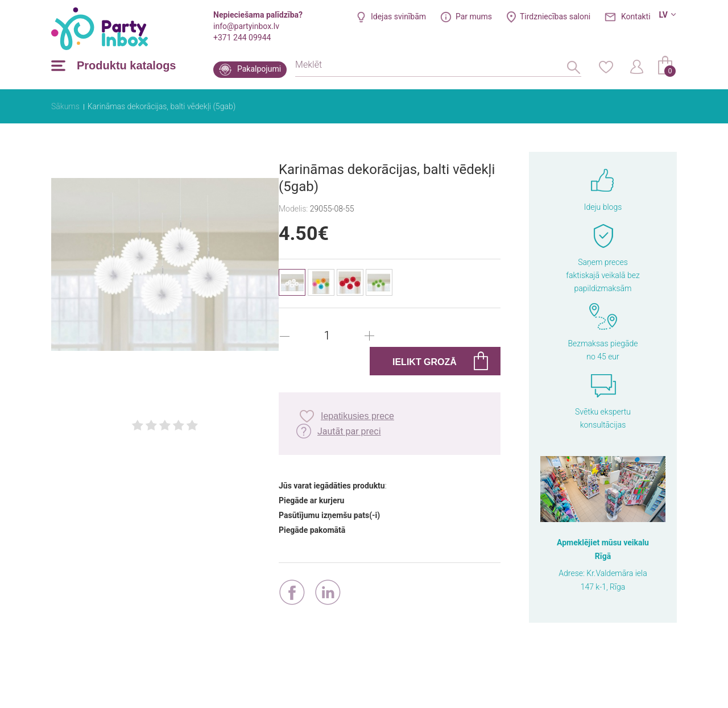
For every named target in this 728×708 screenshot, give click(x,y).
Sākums (65, 106)
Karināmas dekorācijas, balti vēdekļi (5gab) (162, 106)
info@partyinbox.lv (246, 26)
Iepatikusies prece (357, 416)
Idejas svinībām (398, 16)
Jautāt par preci (349, 431)
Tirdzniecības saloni (555, 16)
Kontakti (636, 16)
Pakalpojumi (259, 69)
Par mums (474, 16)
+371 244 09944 (242, 38)
